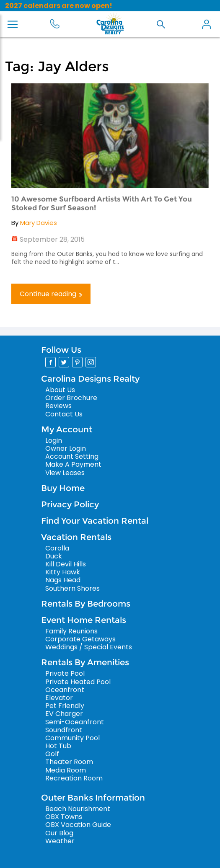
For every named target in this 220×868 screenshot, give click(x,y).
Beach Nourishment (78, 809)
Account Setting (72, 456)
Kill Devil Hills (66, 564)
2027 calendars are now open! (59, 6)
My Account (207, 24)
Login (54, 440)
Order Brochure (71, 398)
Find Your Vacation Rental (95, 521)
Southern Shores (72, 588)
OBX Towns (64, 817)
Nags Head (63, 580)
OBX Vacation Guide (78, 825)
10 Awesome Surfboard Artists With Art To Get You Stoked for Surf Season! (102, 203)
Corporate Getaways (80, 639)
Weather (60, 841)
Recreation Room (74, 778)
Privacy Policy (70, 504)
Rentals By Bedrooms (86, 604)
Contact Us (64, 414)
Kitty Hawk (63, 572)
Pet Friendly (65, 706)
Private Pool (65, 673)
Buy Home (63, 488)
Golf (52, 754)
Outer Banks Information (93, 798)
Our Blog (59, 833)
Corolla (57, 548)
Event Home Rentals (84, 620)
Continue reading (51, 294)
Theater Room (69, 762)
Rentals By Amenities (85, 662)
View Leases (65, 473)
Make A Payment (73, 464)
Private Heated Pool (78, 682)
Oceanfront (65, 690)
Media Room (66, 770)
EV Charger (64, 714)
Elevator (59, 698)
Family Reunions (71, 631)
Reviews (58, 406)
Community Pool (72, 738)
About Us (60, 390)
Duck (54, 556)
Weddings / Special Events (89, 647)
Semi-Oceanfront (75, 722)
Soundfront (64, 730)
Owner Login (66, 448)
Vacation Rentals (76, 537)
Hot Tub (58, 746)
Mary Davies (39, 223)
